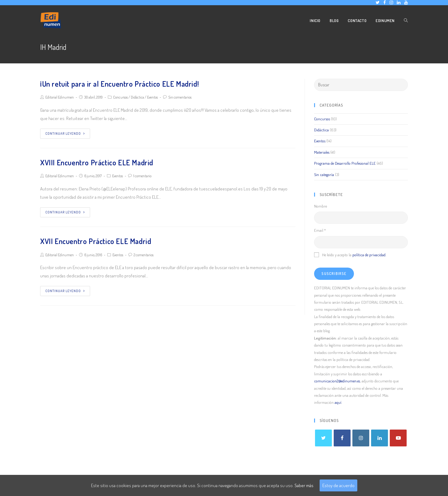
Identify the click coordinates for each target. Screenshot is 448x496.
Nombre (321, 206)
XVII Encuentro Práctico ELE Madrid (96, 241)
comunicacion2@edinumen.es (337, 381)
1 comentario (142, 176)
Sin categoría (324, 175)
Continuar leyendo (65, 133)
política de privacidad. (369, 255)
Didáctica (137, 97)
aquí (338, 402)
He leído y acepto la (350, 255)
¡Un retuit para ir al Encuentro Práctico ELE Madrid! (120, 84)
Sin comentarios (180, 97)
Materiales (322, 152)
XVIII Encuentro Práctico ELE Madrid (97, 162)
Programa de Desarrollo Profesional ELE (345, 163)
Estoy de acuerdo (338, 485)
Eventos (152, 97)
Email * (320, 230)
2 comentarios (144, 255)
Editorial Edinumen (60, 97)
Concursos (120, 97)
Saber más (304, 485)
